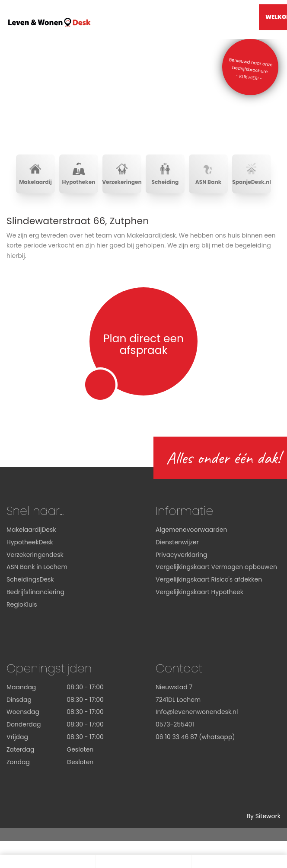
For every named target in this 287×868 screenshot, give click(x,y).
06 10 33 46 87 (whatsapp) (195, 737)
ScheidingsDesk (30, 579)
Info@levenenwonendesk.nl (197, 712)
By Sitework (263, 816)
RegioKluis (22, 604)
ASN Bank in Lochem (37, 567)
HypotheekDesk (30, 542)
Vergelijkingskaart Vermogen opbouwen (216, 567)
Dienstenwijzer (177, 542)
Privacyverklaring (181, 555)
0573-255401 (175, 724)
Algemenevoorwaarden (191, 530)
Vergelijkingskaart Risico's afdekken (209, 579)
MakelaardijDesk (31, 530)
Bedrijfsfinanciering (35, 592)
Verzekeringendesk (35, 555)
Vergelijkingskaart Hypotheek (199, 592)
